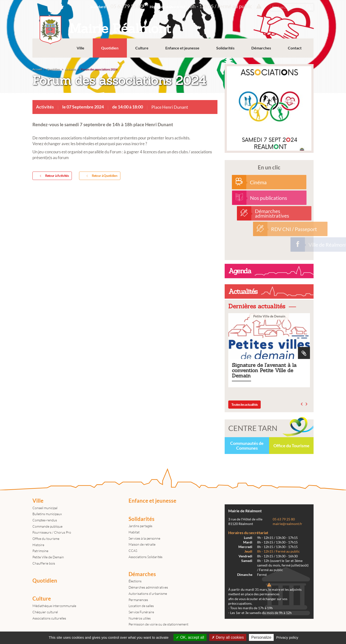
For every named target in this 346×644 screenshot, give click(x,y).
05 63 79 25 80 (127, 6)
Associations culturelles (49, 618)
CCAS (133, 551)
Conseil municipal (45, 508)
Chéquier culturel (45, 612)
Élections (135, 581)
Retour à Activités (53, 176)
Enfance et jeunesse (182, 48)
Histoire (38, 545)
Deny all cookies (228, 637)
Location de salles (141, 606)
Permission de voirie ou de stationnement (158, 624)
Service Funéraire (141, 612)
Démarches (261, 48)
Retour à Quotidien (101, 176)
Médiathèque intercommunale (54, 606)
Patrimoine (40, 551)
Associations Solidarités (145, 557)
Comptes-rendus (45, 520)
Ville (80, 48)
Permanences (138, 600)
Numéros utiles (140, 618)
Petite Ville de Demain (48, 557)
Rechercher (309, 7)
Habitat (134, 532)
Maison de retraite (142, 544)
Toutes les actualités (244, 404)
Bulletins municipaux (47, 514)
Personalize (261, 637)
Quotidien (110, 48)
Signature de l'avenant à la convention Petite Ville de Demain (269, 350)
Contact (295, 48)
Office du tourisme (46, 539)
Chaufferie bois (44, 563)
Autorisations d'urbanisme (148, 593)
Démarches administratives (148, 587)
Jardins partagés (140, 526)
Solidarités (225, 48)
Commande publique (47, 526)
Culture (142, 48)
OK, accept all (190, 637)
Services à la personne (144, 538)
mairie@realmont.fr (287, 524)
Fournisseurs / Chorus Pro (52, 532)
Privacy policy (287, 637)
